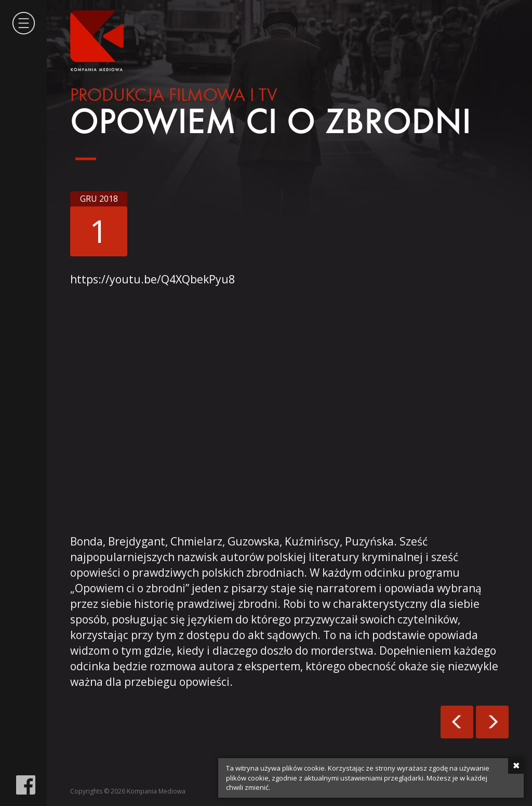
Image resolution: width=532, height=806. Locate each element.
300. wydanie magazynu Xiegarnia (457, 722)
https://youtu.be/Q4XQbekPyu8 (152, 279)
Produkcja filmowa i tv (174, 96)
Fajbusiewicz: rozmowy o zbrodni (492, 722)
